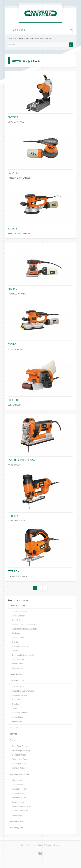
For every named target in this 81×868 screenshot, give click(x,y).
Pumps (13, 740)
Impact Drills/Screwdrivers (23, 691)
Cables (15, 642)
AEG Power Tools (31, 38)
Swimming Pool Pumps (22, 751)
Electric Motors (16, 674)
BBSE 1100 (14, 400)
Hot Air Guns (17, 717)
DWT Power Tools (17, 681)
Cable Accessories (20, 611)
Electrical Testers (19, 798)
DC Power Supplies (20, 811)
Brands (40, 845)
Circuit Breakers (19, 616)
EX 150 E (13, 229)
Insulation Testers (19, 789)
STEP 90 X (14, 572)
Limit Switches (18, 659)
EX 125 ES (13, 173)
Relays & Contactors (21, 646)
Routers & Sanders (20, 713)
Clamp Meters (18, 785)
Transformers (18, 668)
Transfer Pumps (19, 768)
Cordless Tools (18, 687)
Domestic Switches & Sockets (25, 625)
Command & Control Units (23, 655)
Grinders (16, 704)
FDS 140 (12, 289)
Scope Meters (18, 802)
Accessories (17, 721)
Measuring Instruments (19, 774)
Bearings (13, 734)
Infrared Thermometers (22, 806)
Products (32, 845)
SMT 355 (13, 117)
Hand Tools (14, 728)
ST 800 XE (14, 516)
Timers (15, 651)
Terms (56, 845)
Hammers (16, 700)
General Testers (19, 793)
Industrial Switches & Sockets (24, 629)
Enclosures (17, 633)
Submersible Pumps (21, 759)
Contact (49, 845)
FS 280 (12, 345)
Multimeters (17, 780)
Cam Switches (18, 620)
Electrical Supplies (17, 605)
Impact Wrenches (19, 695)
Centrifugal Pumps (20, 746)
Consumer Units (19, 638)
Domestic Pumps (19, 755)
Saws (14, 708)
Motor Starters (18, 664)
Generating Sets (16, 828)
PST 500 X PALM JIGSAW (22, 460)
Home (21, 38)
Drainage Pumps (19, 764)
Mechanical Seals (17, 821)
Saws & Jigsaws (45, 38)
